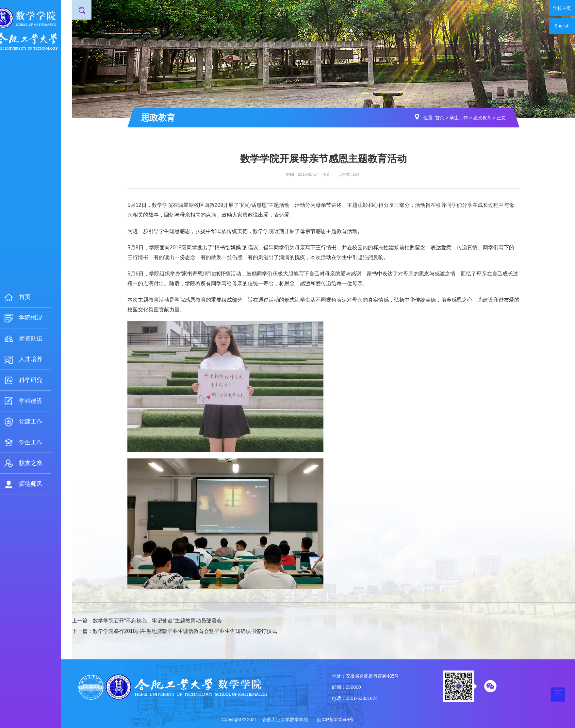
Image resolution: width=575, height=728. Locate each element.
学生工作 (459, 118)
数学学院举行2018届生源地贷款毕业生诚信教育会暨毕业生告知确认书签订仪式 (185, 631)
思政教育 (482, 118)
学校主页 (562, 8)
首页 (440, 118)
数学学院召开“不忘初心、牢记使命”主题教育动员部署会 (157, 621)
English (562, 26)
